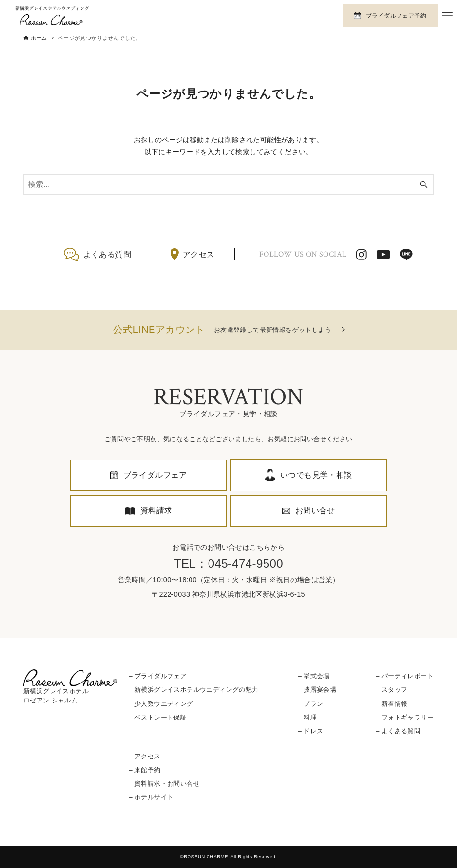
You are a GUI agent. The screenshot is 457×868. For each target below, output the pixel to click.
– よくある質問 (398, 731)
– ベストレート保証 (158, 717)
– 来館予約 (145, 770)
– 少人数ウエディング (161, 704)
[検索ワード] (228, 185)
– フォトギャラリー (405, 717)
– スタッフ (391, 690)
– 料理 (307, 717)
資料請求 (156, 510)
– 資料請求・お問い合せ (164, 784)
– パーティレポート (405, 676)
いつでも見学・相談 (316, 475)
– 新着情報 (391, 704)
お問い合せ (315, 510)
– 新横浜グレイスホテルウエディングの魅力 (194, 690)
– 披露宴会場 (317, 690)
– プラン (311, 704)
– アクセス (145, 756)
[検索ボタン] (424, 185)
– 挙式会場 (314, 676)
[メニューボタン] (447, 15)
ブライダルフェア (155, 475)
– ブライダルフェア (158, 676)
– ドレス (311, 731)
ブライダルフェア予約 (396, 16)
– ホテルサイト (152, 797)
